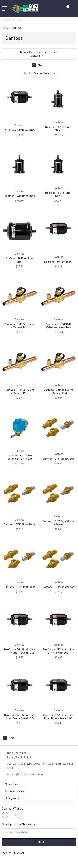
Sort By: (28, 73)
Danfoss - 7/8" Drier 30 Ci (20, 130)
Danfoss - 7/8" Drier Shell (20, 196)
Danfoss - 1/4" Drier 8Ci (58, 262)
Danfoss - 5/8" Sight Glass (20, 524)
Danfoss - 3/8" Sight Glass (20, 587)
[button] (39, 54)
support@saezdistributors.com (25, 775)
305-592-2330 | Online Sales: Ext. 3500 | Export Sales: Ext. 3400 (40, 766)
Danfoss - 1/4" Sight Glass (58, 587)
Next (42, 65)
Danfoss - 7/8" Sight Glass (58, 459)
